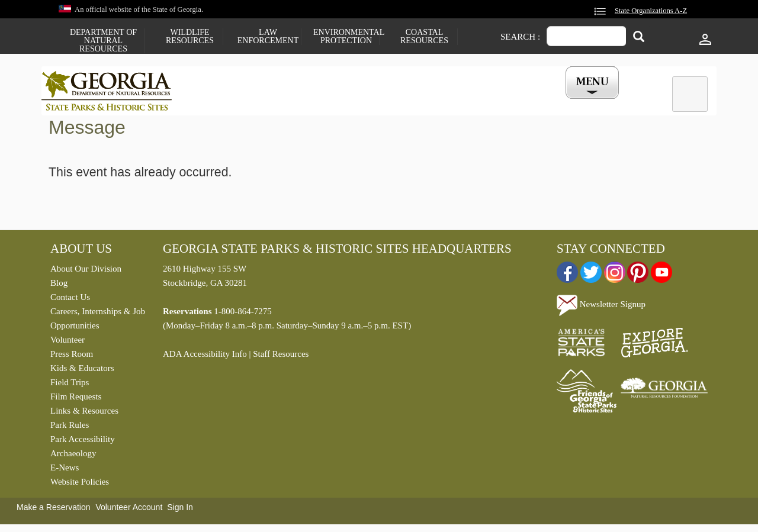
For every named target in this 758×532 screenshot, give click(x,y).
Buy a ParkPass (441, 102)
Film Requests (76, 399)
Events (510, 102)
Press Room (72, 357)
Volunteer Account (129, 510)
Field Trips (70, 385)
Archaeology (73, 456)
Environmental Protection (346, 37)
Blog (59, 286)
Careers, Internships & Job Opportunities (98, 321)
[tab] (690, 94)
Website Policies (80, 485)
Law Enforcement (268, 37)
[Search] (639, 38)
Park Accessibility (83, 442)
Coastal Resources (424, 37)
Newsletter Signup (601, 307)
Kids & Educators (82, 371)
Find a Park (224, 102)
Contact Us (70, 300)
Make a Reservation (54, 510)
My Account (573, 102)
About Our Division (86, 272)
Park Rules (70, 428)
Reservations (300, 102)
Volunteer (68, 343)
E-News (65, 470)
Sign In (180, 510)
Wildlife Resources (190, 37)
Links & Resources (84, 414)
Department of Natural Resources (103, 41)
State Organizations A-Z (651, 11)
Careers (368, 102)
